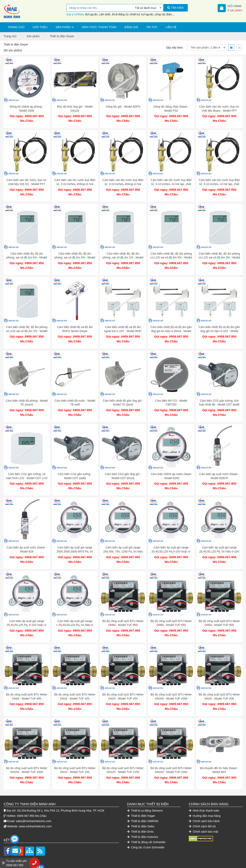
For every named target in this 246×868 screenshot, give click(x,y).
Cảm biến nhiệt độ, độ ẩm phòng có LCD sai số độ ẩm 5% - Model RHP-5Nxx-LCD (171, 254)
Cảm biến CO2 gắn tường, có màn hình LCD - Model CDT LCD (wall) (27, 468)
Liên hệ (171, 27)
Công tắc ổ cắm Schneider (146, 827)
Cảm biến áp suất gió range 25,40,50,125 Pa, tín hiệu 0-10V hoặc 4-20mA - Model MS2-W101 (219, 539)
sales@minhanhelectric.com (33, 801)
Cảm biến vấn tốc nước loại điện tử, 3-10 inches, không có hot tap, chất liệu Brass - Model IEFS (75, 182)
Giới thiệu (40, 27)
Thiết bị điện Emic (140, 811)
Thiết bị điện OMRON (143, 801)
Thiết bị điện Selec (141, 806)
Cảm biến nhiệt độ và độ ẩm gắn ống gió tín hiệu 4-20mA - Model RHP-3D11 (171, 325)
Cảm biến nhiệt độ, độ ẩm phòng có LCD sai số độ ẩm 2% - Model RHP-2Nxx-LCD (27, 325)
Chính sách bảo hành (204, 801)
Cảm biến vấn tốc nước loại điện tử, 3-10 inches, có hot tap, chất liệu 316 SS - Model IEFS (219, 182)
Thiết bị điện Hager (141, 796)
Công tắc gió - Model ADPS (123, 107)
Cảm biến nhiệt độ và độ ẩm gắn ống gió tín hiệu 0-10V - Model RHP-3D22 (219, 325)
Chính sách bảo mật (203, 811)
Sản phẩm (63, 27)
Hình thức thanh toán (99, 27)
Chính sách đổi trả (202, 806)
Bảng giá (131, 27)
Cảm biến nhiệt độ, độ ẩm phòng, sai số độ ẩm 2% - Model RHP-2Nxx (123, 254)
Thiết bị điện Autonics (143, 817)
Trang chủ (16, 27)
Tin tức (152, 27)
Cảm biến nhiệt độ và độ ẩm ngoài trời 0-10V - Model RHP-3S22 (123, 325)
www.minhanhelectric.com (35, 806)
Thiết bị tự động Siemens (145, 790)
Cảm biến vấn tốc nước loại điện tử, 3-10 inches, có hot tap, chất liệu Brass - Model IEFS (171, 182)
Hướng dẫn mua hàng (205, 796)
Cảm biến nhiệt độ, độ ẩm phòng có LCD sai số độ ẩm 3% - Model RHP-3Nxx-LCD (219, 254)
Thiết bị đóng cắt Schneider (146, 822)
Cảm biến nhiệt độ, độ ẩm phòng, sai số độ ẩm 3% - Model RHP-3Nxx (75, 254)
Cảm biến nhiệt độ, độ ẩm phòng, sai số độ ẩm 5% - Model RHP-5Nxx (27, 254)
